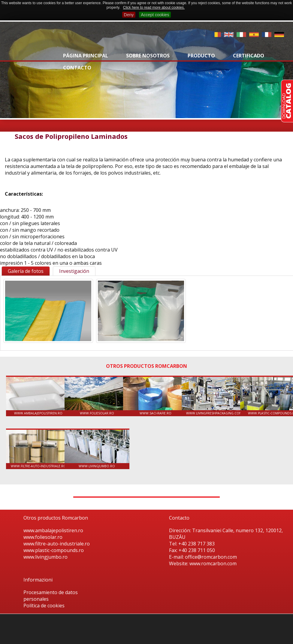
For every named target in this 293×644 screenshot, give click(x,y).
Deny (129, 15)
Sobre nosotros (148, 56)
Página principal (86, 56)
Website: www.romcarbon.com (203, 563)
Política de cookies (44, 606)
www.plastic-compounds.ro (54, 550)
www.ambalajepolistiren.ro (38, 396)
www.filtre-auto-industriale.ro (38, 449)
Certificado (249, 56)
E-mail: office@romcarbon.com (203, 557)
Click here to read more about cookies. (154, 8)
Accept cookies (155, 15)
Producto (201, 56)
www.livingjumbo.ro (97, 449)
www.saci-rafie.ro (156, 396)
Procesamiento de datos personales (51, 596)
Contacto (77, 68)
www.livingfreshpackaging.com (214, 396)
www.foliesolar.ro (97, 396)
